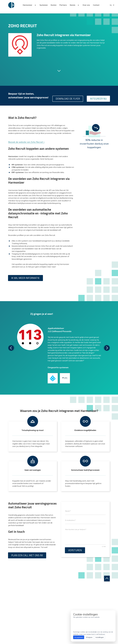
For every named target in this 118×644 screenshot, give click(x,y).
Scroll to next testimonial (11, 348)
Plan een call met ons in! (27, 555)
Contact (96, 5)
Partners (63, 5)
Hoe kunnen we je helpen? (76, 529)
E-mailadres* (70, 520)
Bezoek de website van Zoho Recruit (26, 142)
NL (111, 5)
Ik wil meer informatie (25, 278)
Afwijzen (89, 637)
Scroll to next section (59, 71)
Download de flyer (68, 99)
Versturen (75, 550)
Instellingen (100, 637)
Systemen (44, 5)
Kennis (73, 5)
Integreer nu (98, 99)
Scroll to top (107, 579)
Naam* (68, 511)
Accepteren (79, 637)
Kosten (54, 5)
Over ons (86, 5)
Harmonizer (28, 5)
